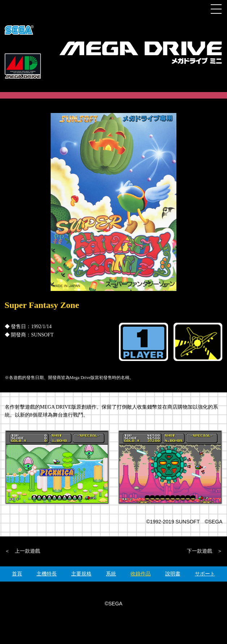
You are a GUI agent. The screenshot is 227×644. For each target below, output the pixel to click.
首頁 (17, 574)
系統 (111, 574)
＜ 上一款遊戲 (22, 551)
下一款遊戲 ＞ (205, 551)
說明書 (173, 574)
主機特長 (47, 574)
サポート (205, 574)
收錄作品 (141, 574)
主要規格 (81, 574)
